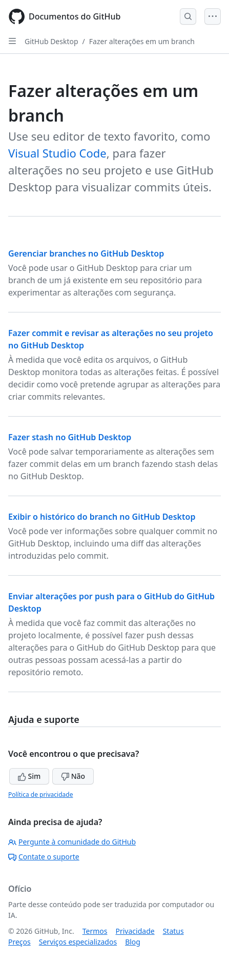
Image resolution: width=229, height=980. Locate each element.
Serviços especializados (78, 942)
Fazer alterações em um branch (142, 41)
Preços (19, 942)
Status (173, 931)
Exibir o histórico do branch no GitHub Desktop (102, 517)
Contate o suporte (44, 857)
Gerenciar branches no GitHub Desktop (86, 253)
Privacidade (135, 931)
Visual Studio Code (57, 153)
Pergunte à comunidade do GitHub (72, 842)
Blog (133, 942)
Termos (95, 931)
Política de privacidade (40, 795)
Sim (29, 776)
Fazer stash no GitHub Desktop (70, 437)
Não (73, 776)
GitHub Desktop (51, 41)
